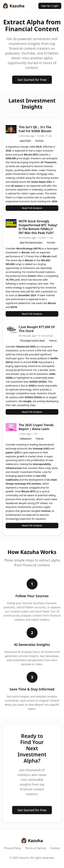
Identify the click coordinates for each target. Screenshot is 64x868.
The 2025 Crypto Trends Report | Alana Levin (36, 427)
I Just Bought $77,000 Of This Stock (37, 329)
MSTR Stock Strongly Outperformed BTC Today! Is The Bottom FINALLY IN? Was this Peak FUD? (38, 227)
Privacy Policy (13, 848)
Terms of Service (36, 848)
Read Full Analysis (32, 208)
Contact (55, 848)
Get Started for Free (32, 80)
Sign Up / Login (50, 6)
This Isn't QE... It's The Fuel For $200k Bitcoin (35, 129)
